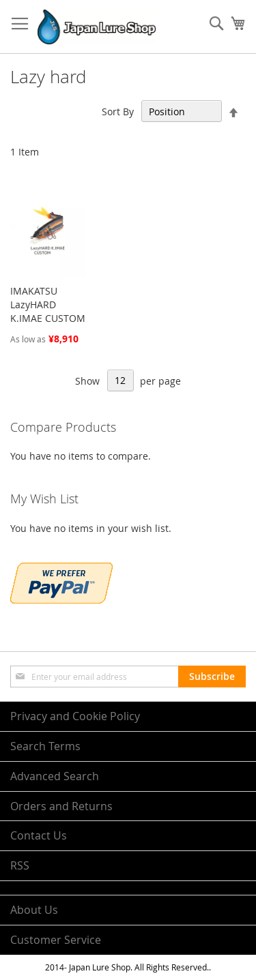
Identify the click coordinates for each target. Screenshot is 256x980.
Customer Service (56, 940)
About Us (34, 910)
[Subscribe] (212, 677)
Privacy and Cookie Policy (75, 716)
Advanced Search (55, 776)
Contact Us (39, 835)
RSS (20, 865)
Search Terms (45, 746)
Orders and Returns (61, 806)
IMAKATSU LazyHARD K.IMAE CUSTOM (48, 305)
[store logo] (97, 27)
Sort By (118, 112)
